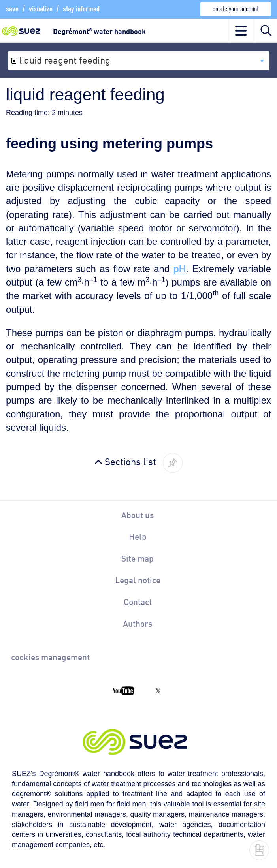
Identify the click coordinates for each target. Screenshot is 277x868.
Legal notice (138, 580)
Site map (138, 558)
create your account (236, 8)
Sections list (130, 461)
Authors (138, 623)
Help (138, 536)
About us (138, 515)
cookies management (50, 657)
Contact (138, 601)
